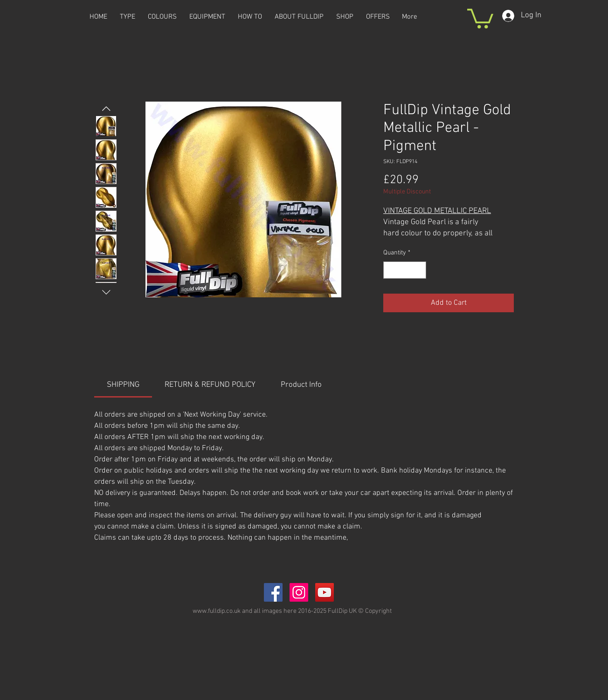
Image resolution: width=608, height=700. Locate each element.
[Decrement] (390, 270)
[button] (480, 17)
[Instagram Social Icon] (299, 592)
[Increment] (419, 270)
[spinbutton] (405, 270)
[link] (123, 385)
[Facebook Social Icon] (273, 592)
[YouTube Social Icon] (325, 592)
